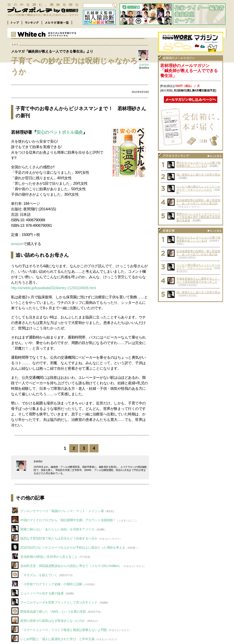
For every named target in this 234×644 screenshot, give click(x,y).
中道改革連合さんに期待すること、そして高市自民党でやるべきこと (198, 280)
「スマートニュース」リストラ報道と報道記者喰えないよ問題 (64, 630)
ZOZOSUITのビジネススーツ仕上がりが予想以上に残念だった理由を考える (73, 548)
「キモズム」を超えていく (39, 575)
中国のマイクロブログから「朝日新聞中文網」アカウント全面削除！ (68, 520)
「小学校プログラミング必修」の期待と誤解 (51, 584)
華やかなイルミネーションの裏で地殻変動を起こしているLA (198, 164)
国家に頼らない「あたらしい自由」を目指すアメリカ (57, 529)
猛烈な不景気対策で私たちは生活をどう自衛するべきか (59, 538)
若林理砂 (144, 65)
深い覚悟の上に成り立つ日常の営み (198, 175)
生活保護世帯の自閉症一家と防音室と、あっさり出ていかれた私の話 (198, 202)
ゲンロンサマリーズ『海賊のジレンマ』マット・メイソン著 (62, 511)
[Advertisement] (191, 333)
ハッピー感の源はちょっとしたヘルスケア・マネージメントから (198, 188)
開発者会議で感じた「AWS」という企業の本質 (53, 612)
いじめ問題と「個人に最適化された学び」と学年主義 (57, 639)
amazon (17, 244)
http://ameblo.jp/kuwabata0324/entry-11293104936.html (53, 288)
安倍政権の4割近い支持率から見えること (49, 557)
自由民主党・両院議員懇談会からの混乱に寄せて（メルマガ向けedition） (71, 566)
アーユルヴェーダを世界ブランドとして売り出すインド (59, 602)
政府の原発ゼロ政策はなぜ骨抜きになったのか (53, 621)
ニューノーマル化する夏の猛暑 (42, 593)
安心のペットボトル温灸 (60, 132)
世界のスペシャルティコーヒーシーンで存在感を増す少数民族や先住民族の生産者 (198, 217)
